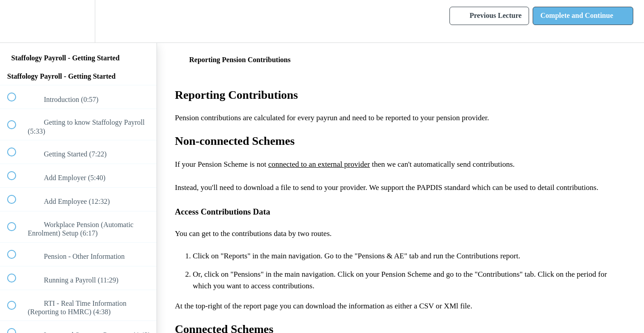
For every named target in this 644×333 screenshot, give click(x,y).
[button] (17, 21)
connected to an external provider (319, 164)
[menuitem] (78, 21)
